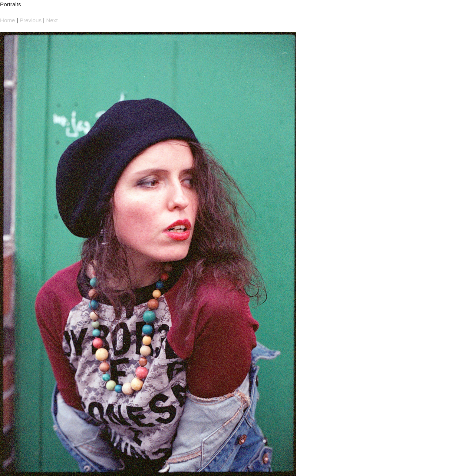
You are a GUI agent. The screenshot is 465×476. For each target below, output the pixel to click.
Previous (31, 20)
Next (52, 20)
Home (8, 20)
